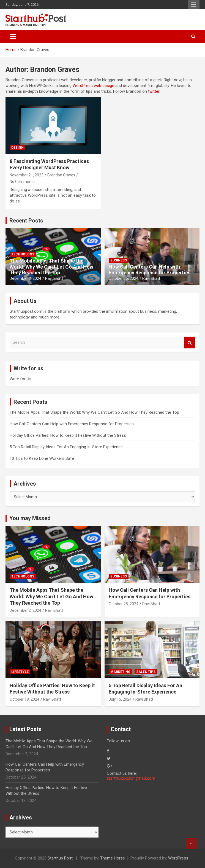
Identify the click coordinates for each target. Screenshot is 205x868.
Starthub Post (60, 858)
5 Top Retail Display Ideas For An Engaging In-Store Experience (66, 447)
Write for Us (20, 379)
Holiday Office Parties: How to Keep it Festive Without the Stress (68, 435)
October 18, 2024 (24, 699)
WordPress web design (93, 86)
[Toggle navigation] (13, 36)
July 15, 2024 (120, 699)
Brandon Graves (61, 175)
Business (119, 260)
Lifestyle (20, 672)
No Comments (22, 182)
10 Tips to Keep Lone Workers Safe (42, 458)
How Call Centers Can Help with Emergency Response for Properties (150, 270)
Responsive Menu (194, 5)
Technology (23, 254)
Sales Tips (146, 672)
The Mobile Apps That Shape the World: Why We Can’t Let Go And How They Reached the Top (51, 267)
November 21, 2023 (27, 175)
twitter (154, 91)
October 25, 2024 (124, 278)
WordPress (178, 858)
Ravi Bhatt (54, 278)
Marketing (120, 672)
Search (190, 343)
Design (17, 148)
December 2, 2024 (25, 278)
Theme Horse (113, 858)
